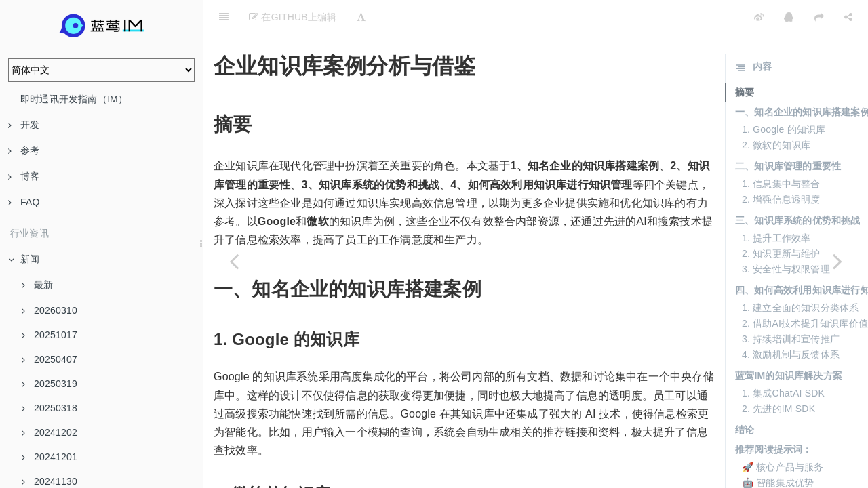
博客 (24, 176)
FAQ (24, 202)
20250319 (50, 384)
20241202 (50, 432)
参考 (24, 150)
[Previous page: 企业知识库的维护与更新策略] (234, 261)
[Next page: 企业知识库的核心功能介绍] (837, 261)
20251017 (50, 335)
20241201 (50, 457)
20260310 (50, 310)
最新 (37, 285)
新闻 (24, 259)
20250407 (50, 359)
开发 (24, 125)
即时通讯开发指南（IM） (74, 99)
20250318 (50, 408)
